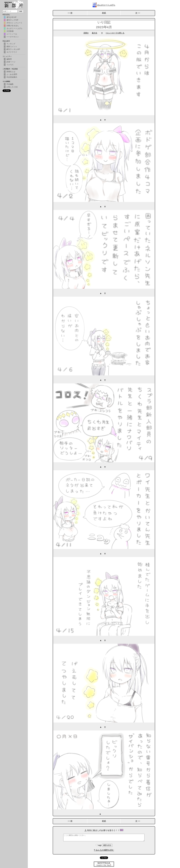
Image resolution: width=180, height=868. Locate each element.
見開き (86, 33)
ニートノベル (12, 34)
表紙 (104, 13)
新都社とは (11, 72)
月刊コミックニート (14, 23)
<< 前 (70, 13)
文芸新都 (10, 31)
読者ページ (11, 62)
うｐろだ (10, 65)
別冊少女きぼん (13, 26)
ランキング (11, 44)
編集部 (9, 59)
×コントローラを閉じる (115, 33)
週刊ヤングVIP (12, 20)
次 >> (138, 13)
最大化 (95, 33)
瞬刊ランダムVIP (13, 49)
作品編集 (10, 84)
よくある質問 (12, 74)
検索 (21, 11)
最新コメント (12, 46)
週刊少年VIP (11, 17)
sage (99, 844)
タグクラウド (12, 52)
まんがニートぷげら (106, 5)
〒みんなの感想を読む (104, 849)
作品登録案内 (12, 77)
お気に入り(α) (12, 87)
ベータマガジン (13, 37)
